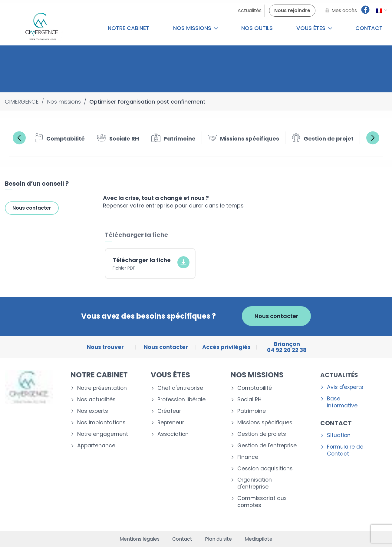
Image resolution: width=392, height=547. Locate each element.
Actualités (339, 375)
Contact (336, 423)
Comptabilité (255, 388)
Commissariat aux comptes (262, 502)
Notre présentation (102, 388)
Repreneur (171, 423)
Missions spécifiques (265, 423)
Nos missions (196, 28)
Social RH (249, 400)
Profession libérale (181, 400)
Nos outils (257, 28)
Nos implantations (101, 423)
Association (173, 434)
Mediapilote (259, 539)
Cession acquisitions (265, 469)
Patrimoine (252, 411)
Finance (248, 457)
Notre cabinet (128, 28)
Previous (19, 138)
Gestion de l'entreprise (267, 446)
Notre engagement (103, 434)
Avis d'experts (345, 387)
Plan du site (218, 539)
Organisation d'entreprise (255, 483)
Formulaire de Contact (345, 450)
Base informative (342, 402)
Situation (339, 435)
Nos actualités (96, 400)
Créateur (169, 411)
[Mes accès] (340, 11)
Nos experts (93, 411)
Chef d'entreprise (180, 388)
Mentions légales (140, 539)
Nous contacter (32, 208)
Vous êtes (314, 28)
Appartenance (96, 446)
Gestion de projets (262, 434)
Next (373, 138)
